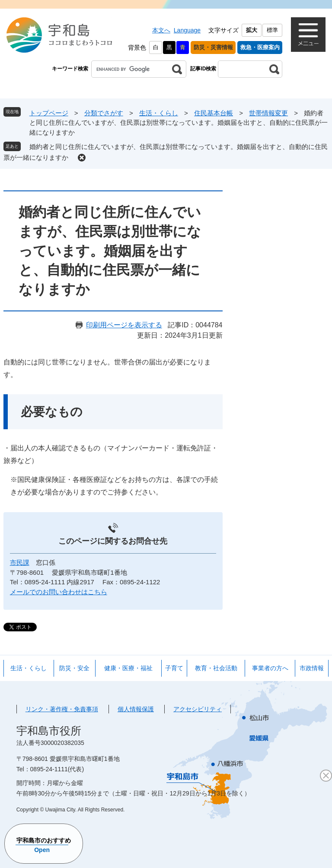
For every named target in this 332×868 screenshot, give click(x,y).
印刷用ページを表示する (124, 325)
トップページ (49, 113)
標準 (272, 30)
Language (187, 30)
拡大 (252, 30)
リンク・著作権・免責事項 (62, 709)
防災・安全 (74, 668)
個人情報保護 (136, 709)
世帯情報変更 (268, 113)
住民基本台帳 (214, 113)
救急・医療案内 (260, 47)
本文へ (161, 30)
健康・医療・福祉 (128, 668)
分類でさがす (104, 113)
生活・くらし (159, 113)
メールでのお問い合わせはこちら (59, 592)
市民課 (20, 562)
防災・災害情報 (213, 47)
